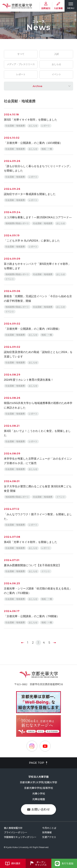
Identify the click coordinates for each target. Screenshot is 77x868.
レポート (21, 74)
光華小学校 (39, 793)
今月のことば (49, 828)
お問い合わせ (39, 809)
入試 (56, 54)
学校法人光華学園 (38, 777)
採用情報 (47, 832)
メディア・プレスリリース (21, 64)
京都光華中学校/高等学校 (38, 788)
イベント (56, 74)
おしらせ (56, 64)
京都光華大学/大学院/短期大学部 (38, 782)
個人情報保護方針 (13, 828)
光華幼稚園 (39, 799)
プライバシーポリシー (16, 832)
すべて (21, 54)
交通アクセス (49, 837)
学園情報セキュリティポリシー (20, 837)
